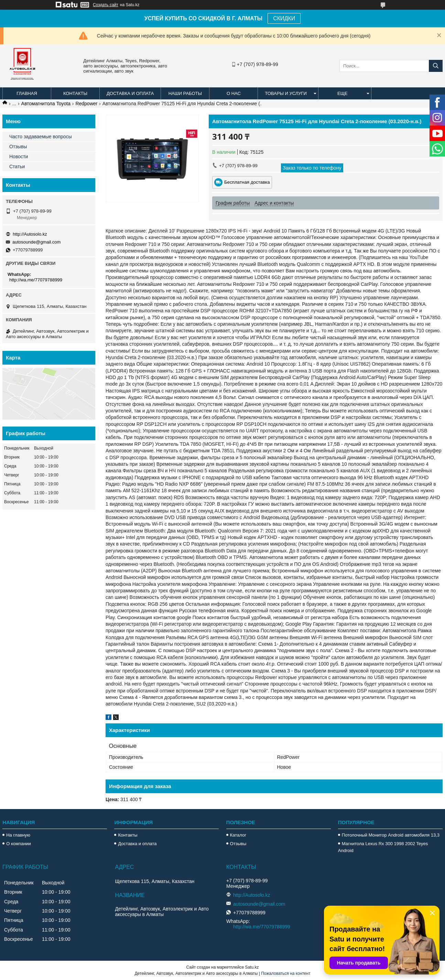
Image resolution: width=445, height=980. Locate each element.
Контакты (75, 93)
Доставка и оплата (130, 93)
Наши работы (185, 93)
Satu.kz (252, 967)
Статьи (17, 166)
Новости (19, 157)
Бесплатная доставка (247, 182)
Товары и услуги (286, 93)
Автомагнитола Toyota (46, 104)
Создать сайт (106, 5)
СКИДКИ (284, 18)
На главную (18, 835)
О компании (19, 844)
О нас (234, 93)
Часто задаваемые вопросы (41, 137)
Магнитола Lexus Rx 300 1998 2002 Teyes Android (383, 847)
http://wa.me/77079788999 (36, 280)
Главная (27, 93)
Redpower (86, 104)
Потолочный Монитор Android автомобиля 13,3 (391, 835)
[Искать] (436, 66)
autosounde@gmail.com (36, 242)
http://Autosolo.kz (30, 234)
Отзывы (18, 147)
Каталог (238, 835)
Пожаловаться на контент (286, 973)
